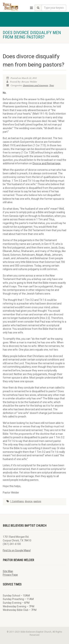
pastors (37, 501)
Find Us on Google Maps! (17, 550)
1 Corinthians (17, 501)
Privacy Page (10, 575)
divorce (29, 501)
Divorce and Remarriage (47, 163)
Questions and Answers (35, 85)
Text (52, 85)
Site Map (8, 571)
